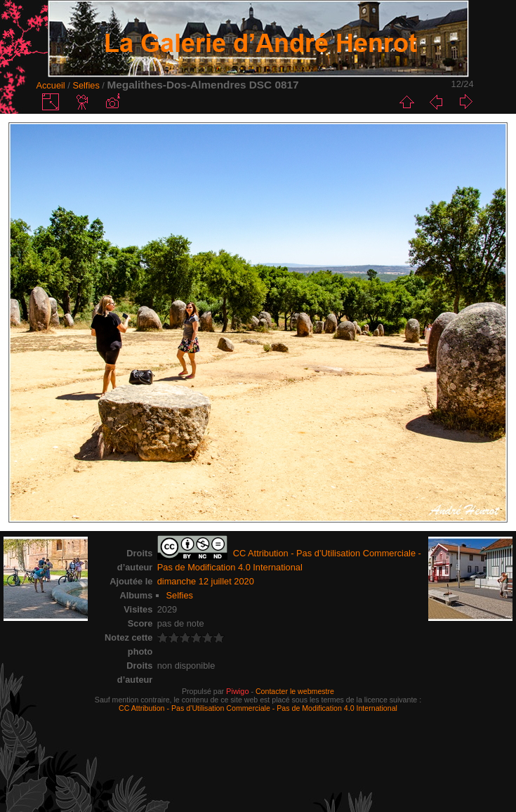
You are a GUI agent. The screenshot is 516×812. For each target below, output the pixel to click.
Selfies (86, 85)
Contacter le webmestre (295, 691)
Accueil (50, 85)
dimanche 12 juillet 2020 (206, 581)
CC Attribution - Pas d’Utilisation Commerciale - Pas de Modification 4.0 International (258, 708)
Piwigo (237, 691)
